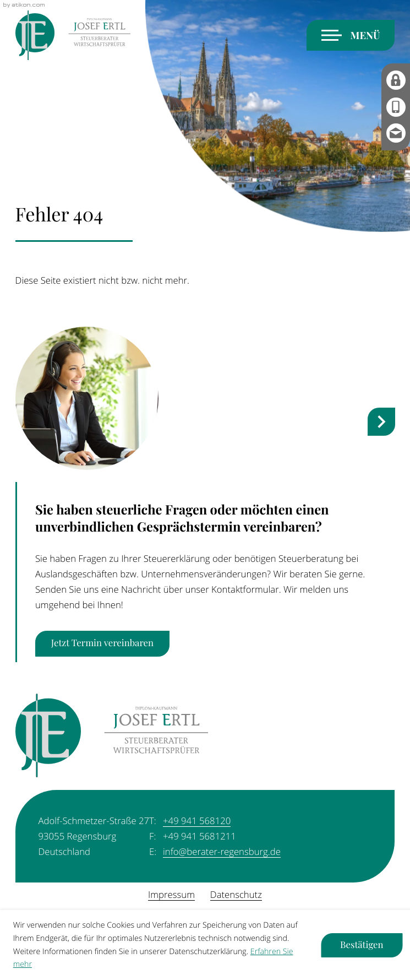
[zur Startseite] (73, 36)
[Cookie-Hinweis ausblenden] (362, 945)
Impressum (171, 894)
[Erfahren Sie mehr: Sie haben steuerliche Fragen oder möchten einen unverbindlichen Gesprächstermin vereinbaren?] (102, 644)
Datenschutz (236, 894)
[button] (396, 107)
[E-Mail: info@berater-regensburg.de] (396, 134)
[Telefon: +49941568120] (197, 821)
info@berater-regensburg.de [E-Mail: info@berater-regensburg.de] (222, 851)
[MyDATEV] (396, 80)
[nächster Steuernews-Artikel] (382, 422)
